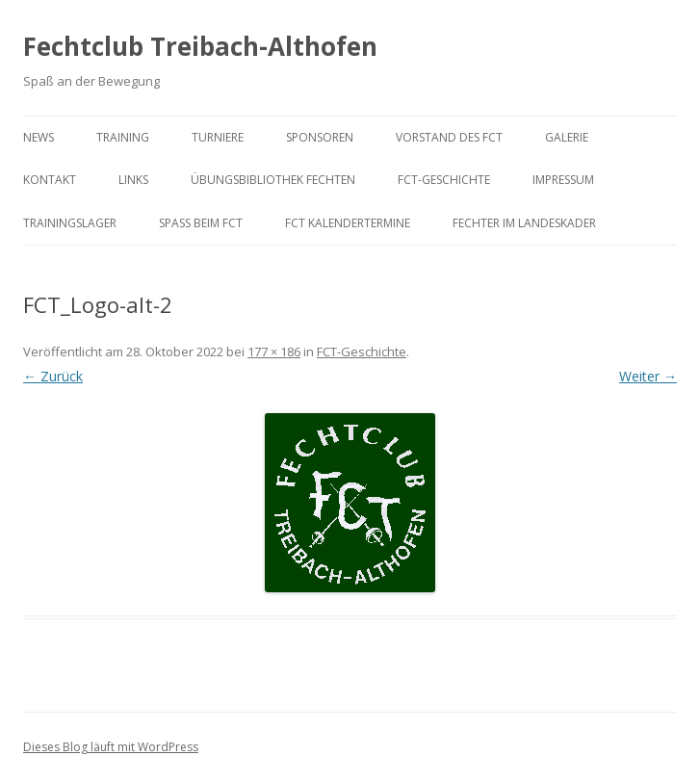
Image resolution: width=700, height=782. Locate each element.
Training (123, 137)
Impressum (563, 180)
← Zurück (53, 376)
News (39, 137)
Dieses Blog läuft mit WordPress (111, 747)
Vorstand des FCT (449, 137)
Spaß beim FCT (201, 223)
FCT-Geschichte (444, 180)
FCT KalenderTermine (348, 223)
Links (133, 180)
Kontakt (50, 180)
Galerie (567, 137)
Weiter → (648, 376)
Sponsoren (320, 137)
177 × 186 (274, 352)
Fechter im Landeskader (524, 223)
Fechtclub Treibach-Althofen (200, 46)
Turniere (218, 137)
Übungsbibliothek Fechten (273, 180)
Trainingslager (70, 223)
